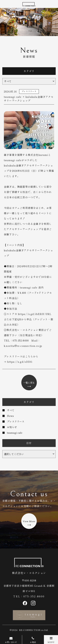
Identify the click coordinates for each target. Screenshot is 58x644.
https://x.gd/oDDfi (20, 362)
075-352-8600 (34, 596)
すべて (11, 410)
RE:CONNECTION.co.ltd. (34, 630)
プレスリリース (16, 421)
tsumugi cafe (15, 433)
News (10, 416)
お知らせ (12, 427)
